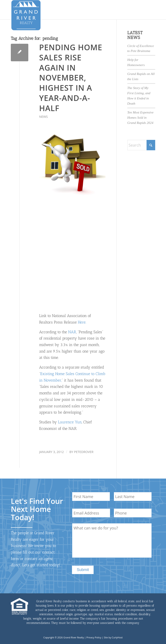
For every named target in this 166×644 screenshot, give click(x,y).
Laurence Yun (70, 422)
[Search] (141, 145)
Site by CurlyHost (113, 637)
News (43, 117)
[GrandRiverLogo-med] (26, 15)
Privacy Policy (94, 637)
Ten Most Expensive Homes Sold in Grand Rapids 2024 (140, 117)
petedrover (84, 452)
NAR (72, 332)
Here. (82, 322)
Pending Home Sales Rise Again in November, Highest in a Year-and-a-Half (71, 78)
